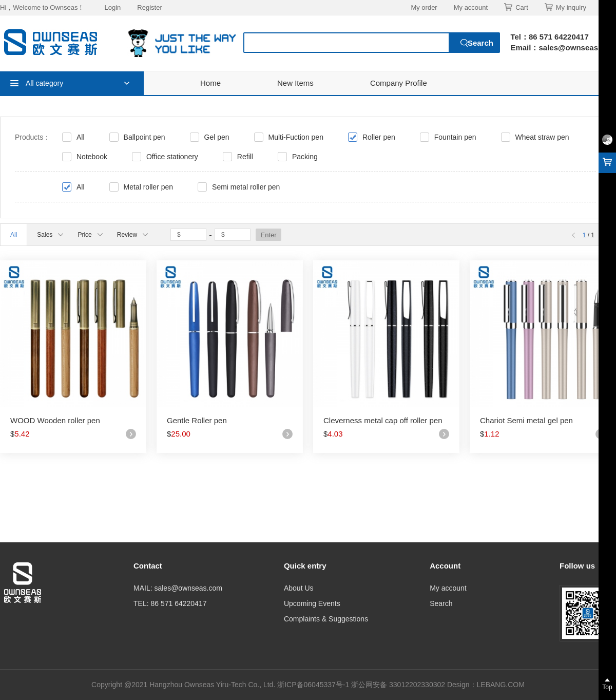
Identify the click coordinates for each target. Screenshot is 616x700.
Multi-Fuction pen (296, 137)
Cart (516, 7)
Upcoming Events (312, 603)
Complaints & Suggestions (326, 619)
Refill (245, 157)
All (81, 137)
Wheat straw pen (542, 137)
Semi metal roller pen (246, 187)
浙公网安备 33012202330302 (398, 685)
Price (90, 235)
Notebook (92, 157)
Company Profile (399, 83)
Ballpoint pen (145, 137)
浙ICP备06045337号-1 (314, 685)
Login (112, 7)
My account (471, 7)
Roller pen (379, 137)
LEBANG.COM (501, 685)
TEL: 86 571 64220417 (170, 603)
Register (149, 7)
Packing (305, 157)
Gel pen (217, 137)
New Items (295, 83)
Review (132, 235)
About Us (299, 588)
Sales (50, 235)
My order (424, 7)
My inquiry (565, 7)
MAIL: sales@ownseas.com (178, 588)
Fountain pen (455, 137)
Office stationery (172, 157)
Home (210, 83)
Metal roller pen (149, 187)
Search (441, 603)
